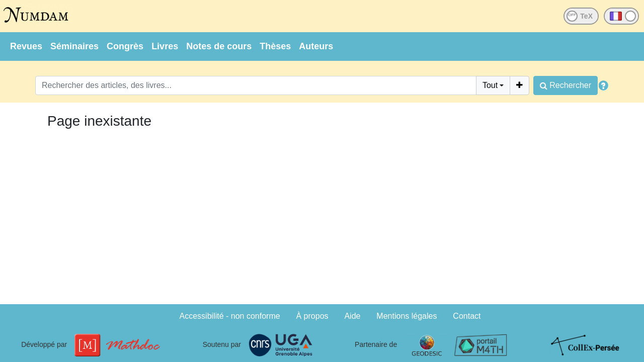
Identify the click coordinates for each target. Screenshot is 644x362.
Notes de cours (219, 46)
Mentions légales (407, 316)
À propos (312, 316)
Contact (467, 316)
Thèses (275, 46)
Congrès (125, 46)
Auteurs (316, 46)
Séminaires (74, 46)
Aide (352, 316)
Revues (26, 46)
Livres (165, 46)
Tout (490, 85)
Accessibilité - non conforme (230, 316)
